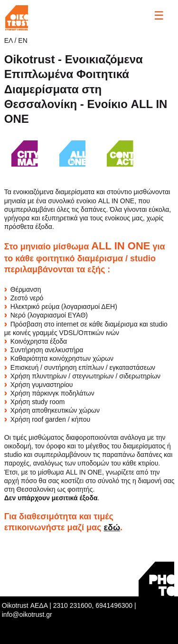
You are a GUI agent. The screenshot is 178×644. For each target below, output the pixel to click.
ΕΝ (23, 40)
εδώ (112, 527)
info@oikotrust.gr (27, 614)
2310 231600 (73, 605)
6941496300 (114, 605)
